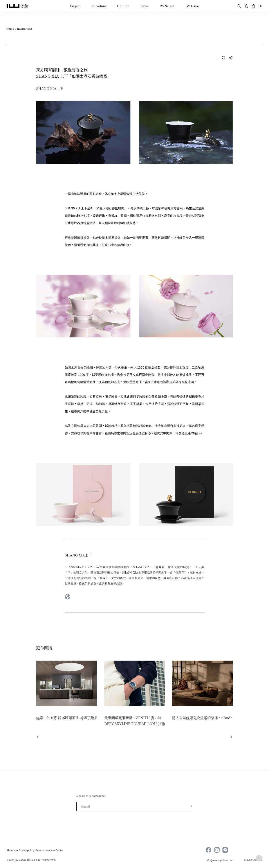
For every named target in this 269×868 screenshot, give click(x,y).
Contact (60, 850)
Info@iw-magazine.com (219, 860)
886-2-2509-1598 (253, 860)
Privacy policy (26, 850)
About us (12, 850)
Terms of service (45, 850)
